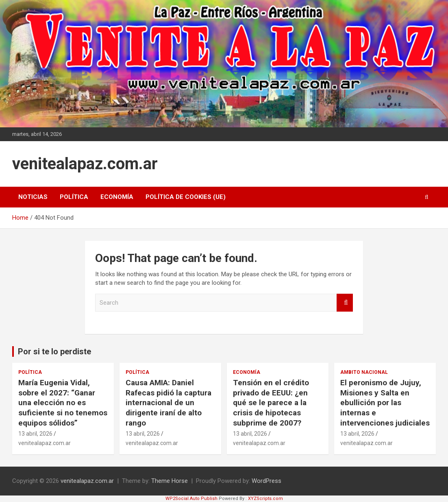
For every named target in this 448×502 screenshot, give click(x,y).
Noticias (33, 197)
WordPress (266, 481)
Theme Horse (170, 481)
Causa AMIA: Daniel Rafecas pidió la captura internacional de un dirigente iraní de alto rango (169, 403)
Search (345, 303)
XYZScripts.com (265, 499)
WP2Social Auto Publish (191, 499)
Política (74, 197)
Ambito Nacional (364, 372)
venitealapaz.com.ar (85, 164)
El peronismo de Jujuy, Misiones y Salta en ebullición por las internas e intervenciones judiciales (385, 403)
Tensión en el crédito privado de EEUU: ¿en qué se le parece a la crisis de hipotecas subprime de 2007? (271, 403)
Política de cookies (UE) (186, 197)
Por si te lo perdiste (54, 351)
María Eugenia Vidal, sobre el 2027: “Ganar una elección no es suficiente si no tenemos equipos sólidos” (63, 403)
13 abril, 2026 (35, 434)
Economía (117, 197)
